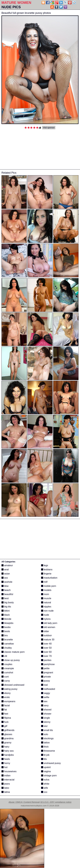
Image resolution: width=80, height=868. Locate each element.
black (6, 615)
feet (5, 714)
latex (5, 788)
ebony (6, 693)
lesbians (47, 570)
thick (45, 747)
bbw (5, 586)
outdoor (46, 635)
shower (46, 714)
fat (4, 710)
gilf (4, 726)
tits (44, 759)
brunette (7, 640)
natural (46, 602)
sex (44, 701)
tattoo (45, 743)
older (45, 631)
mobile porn (49, 586)
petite (45, 668)
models (46, 590)
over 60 (46, 652)
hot (4, 767)
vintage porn (49, 776)
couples (7, 664)
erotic (6, 697)
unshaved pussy (51, 763)
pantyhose (48, 664)
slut (44, 726)
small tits (47, 730)
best (5, 598)
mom (45, 594)
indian (6, 776)
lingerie (46, 574)
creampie (8, 668)
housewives (9, 771)
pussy (46, 681)
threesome (48, 751)
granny (6, 743)
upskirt (46, 767)
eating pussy (9, 689)
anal (5, 570)
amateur (7, 565)
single (46, 718)
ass (5, 578)
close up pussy (11, 660)
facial (6, 705)
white (45, 784)
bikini (6, 611)
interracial (8, 780)
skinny (46, 722)
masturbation (49, 578)
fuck (5, 722)
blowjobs (7, 623)
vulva (45, 780)
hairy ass (8, 751)
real (44, 685)
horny (6, 763)
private (46, 677)
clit (4, 656)
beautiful (7, 594)
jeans (6, 784)
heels (6, 759)
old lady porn (49, 623)
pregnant (47, 673)
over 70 (46, 656)
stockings (47, 738)
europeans (8, 701)
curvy (6, 681)
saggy (46, 693)
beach (6, 590)
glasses (7, 734)
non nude (47, 611)
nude (45, 615)
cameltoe (8, 644)
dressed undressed (13, 685)
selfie (45, 697)
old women (48, 627)
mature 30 (48, 640)
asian (6, 574)
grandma (8, 738)
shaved (46, 710)
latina (6, 792)
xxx (44, 792)
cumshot (7, 673)
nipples (46, 607)
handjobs (8, 755)
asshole (7, 582)
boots (6, 631)
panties (46, 660)
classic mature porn (13, 652)
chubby (7, 648)
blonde (6, 619)
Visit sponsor (49, 128)
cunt (5, 677)
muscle (46, 598)
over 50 (46, 648)
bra (5, 635)
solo (45, 734)
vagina (46, 771)
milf (44, 582)
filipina (6, 718)
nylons (46, 619)
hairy (5, 747)
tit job (45, 755)
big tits (6, 607)
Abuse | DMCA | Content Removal (24, 802)
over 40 (46, 644)
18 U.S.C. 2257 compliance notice (56, 802)
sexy (45, 705)
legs (45, 565)
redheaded (48, 689)
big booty (8, 602)
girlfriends (8, 730)
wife (45, 788)
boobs (6, 627)
